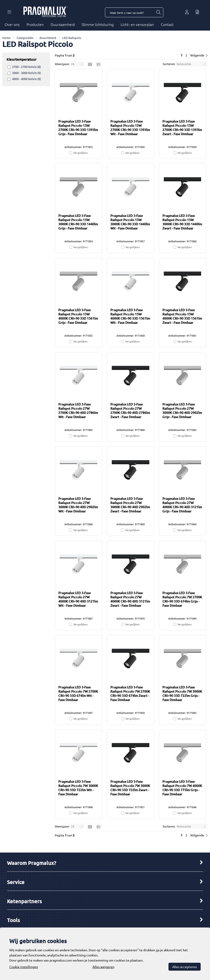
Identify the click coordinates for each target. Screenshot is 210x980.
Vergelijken (80, 153)
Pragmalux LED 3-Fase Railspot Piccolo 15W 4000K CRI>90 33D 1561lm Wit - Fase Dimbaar (130, 316)
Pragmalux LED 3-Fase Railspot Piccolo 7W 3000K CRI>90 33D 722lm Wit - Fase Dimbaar (78, 788)
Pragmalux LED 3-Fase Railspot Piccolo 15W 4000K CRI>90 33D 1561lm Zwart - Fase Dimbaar (182, 316)
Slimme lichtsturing (98, 24)
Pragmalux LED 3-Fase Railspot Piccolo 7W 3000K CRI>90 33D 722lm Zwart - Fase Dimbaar (130, 788)
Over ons (12, 24)
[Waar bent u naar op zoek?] (158, 12)
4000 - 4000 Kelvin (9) (26, 79)
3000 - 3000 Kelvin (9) (26, 73)
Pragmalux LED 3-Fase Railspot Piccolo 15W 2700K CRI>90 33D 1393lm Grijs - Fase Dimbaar (78, 128)
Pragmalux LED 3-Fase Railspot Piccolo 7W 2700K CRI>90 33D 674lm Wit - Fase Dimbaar (78, 693)
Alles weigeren (103, 967)
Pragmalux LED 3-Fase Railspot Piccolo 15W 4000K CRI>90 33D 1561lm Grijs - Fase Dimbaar (78, 316)
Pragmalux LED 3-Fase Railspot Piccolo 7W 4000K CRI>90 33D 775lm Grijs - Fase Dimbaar (182, 788)
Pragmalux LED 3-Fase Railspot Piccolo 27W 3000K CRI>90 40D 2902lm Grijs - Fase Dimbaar (182, 411)
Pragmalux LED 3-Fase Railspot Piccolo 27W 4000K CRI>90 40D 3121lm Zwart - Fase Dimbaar (130, 599)
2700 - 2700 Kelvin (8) (26, 67)
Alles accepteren (185, 967)
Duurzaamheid (63, 24)
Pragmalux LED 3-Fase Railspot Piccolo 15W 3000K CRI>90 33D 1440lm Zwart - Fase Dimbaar (182, 222)
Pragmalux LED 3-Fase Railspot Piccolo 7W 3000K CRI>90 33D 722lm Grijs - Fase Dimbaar (182, 693)
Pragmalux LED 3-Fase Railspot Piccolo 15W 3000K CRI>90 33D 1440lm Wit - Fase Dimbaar (130, 222)
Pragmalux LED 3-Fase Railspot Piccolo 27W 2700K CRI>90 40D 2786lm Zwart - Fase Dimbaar (130, 411)
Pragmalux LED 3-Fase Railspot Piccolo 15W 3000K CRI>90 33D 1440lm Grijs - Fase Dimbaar (78, 222)
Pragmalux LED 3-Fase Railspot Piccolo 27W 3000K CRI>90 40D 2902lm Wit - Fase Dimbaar (78, 505)
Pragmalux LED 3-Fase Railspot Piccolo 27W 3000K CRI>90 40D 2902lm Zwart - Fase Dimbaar (130, 505)
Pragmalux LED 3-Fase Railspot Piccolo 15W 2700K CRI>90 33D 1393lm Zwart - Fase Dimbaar (182, 128)
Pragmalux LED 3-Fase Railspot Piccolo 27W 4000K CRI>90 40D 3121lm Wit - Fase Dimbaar (78, 599)
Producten (35, 24)
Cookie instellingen (24, 967)
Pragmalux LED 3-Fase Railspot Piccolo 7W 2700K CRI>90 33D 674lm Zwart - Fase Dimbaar (130, 693)
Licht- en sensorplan (137, 24)
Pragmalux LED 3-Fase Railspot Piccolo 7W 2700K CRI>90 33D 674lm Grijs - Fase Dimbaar (182, 599)
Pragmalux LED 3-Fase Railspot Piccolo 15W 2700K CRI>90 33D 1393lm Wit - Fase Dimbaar (130, 128)
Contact (167, 24)
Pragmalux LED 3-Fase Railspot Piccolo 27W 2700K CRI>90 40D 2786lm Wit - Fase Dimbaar (78, 411)
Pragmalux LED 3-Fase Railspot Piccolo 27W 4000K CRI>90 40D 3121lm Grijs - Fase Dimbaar (182, 505)
